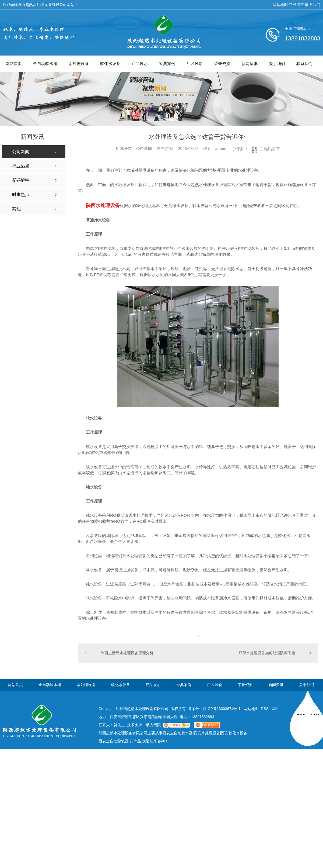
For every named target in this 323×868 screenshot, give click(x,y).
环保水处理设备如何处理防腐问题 (267, 653)
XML (276, 709)
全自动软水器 (45, 63)
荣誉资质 (222, 63)
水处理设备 (79, 63)
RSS (265, 709)
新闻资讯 (250, 63)
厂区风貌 (195, 63)
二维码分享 (270, 149)
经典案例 (167, 63)
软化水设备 (110, 63)
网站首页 (14, 63)
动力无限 (153, 725)
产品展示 (140, 63)
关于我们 (277, 63)
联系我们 (313, 5)
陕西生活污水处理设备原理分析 (127, 653)
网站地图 (280, 5)
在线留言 (296, 5)
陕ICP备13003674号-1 (222, 709)
